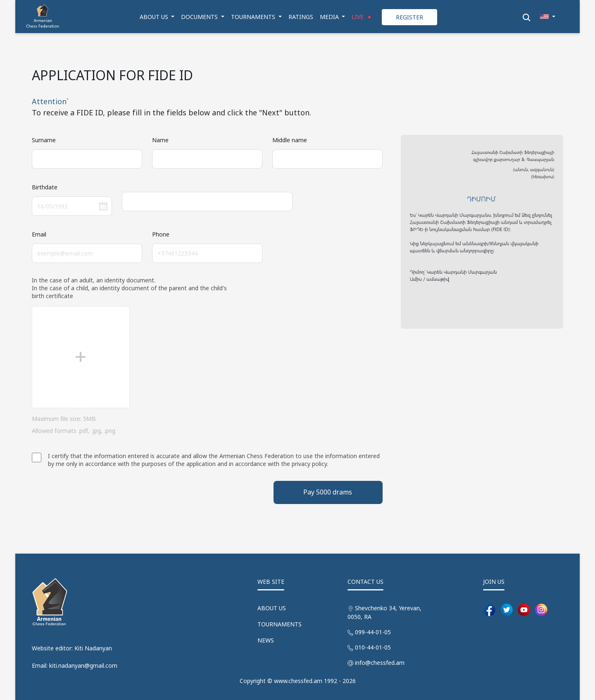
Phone (161, 234)
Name (160, 140)
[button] (548, 17)
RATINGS (301, 17)
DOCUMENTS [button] (200, 17)
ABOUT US (272, 608)
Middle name (290, 140)
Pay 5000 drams (328, 492)
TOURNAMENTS (280, 624)
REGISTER (409, 17)
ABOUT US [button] (155, 17)
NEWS (266, 640)
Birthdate (45, 187)
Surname (44, 140)
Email (39, 234)
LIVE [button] (363, 17)
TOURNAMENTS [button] (254, 17)
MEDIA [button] (330, 17)
